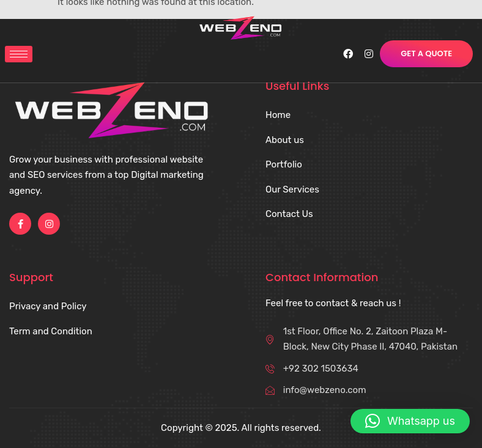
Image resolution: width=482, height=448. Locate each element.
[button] (410, 421)
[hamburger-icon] (19, 54)
